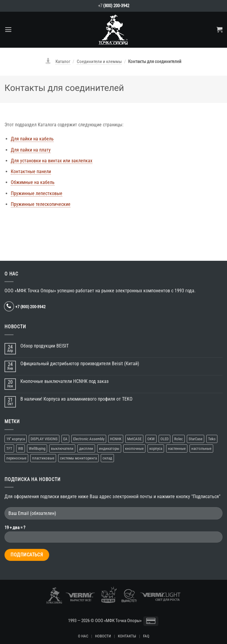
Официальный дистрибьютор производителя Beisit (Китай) (80, 364)
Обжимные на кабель (33, 182)
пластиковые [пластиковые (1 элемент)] (43, 458)
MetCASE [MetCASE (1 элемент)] (134, 439)
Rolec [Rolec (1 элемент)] (179, 439)
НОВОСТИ (103, 636)
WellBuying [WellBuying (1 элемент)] (37, 448)
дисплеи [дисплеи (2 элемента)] (86, 448)
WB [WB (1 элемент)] (21, 448)
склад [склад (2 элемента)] (107, 458)
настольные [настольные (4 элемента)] (201, 448)
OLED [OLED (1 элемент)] (164, 439)
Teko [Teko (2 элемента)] (212, 439)
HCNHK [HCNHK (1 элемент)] (116, 439)
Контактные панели (31, 172)
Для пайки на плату (31, 150)
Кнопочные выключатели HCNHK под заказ (64, 381)
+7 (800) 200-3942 (30, 307)
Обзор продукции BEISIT (45, 346)
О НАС (83, 636)
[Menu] (8, 30)
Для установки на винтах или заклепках (52, 161)
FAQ (146, 636)
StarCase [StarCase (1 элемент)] (196, 439)
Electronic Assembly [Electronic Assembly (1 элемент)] (89, 439)
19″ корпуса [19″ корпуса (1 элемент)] (16, 439)
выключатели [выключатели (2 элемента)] (62, 448)
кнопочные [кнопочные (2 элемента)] (134, 448)
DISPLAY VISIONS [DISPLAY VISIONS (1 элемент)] (44, 439)
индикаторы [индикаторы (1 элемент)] (109, 448)
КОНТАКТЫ (127, 636)
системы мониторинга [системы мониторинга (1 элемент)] (78, 458)
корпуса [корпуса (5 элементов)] (156, 448)
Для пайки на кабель (32, 139)
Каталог (63, 62)
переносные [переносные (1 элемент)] (16, 458)
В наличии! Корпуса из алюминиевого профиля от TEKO (76, 399)
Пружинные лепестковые (37, 193)
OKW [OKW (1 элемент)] (151, 439)
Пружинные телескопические (41, 204)
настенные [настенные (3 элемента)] (177, 448)
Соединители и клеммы (99, 62)
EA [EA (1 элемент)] (65, 439)
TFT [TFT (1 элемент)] (9, 448)
